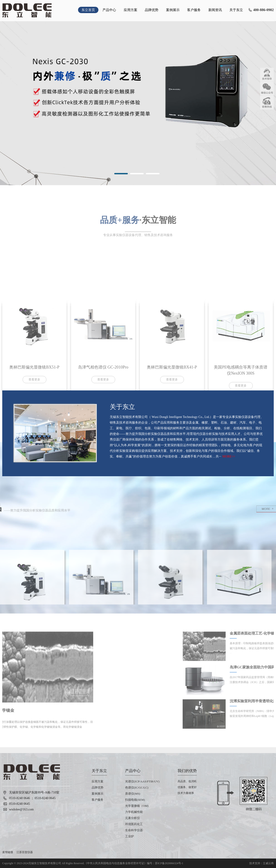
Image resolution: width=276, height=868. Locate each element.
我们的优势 (187, 771)
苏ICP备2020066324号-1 (169, 863)
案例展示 (173, 10)
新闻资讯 (215, 10)
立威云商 (268, 863)
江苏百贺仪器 (25, 852)
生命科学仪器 (134, 830)
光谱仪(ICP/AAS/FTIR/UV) (142, 781)
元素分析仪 (132, 818)
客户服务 (194, 10)
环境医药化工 (134, 824)
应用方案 (131, 10)
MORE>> (229, 456)
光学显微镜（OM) (137, 806)
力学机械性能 (134, 812)
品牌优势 (152, 10)
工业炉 (130, 836)
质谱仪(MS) (133, 794)
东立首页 (88, 10)
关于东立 (236, 10)
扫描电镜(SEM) (135, 800)
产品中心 (109, 10)
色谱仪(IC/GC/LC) (137, 787)
